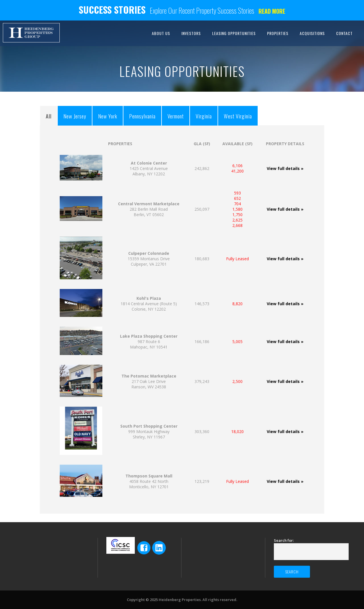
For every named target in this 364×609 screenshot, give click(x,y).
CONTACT (344, 33)
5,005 (237, 342)
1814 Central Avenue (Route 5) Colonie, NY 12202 (149, 304)
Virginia (204, 116)
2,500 (237, 381)
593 (237, 193)
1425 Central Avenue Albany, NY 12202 (149, 168)
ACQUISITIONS (312, 33)
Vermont (176, 116)
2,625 (237, 220)
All (49, 116)
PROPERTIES (278, 33)
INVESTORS (191, 33)
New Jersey (75, 116)
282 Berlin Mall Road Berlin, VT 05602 (149, 209)
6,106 (237, 166)
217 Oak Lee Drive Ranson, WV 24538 (149, 381)
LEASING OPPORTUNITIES (234, 33)
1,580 (237, 209)
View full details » (285, 168)
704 (237, 204)
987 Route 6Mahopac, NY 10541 (149, 342)
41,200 (237, 171)
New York (108, 116)
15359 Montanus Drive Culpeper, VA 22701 (149, 259)
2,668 (237, 225)
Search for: (284, 540)
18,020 (237, 431)
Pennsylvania (142, 116)
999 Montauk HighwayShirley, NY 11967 (149, 431)
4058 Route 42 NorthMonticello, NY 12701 (149, 481)
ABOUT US (161, 33)
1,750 (237, 215)
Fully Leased (237, 259)
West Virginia (238, 116)
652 (237, 198)
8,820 (237, 304)
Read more (272, 11)
